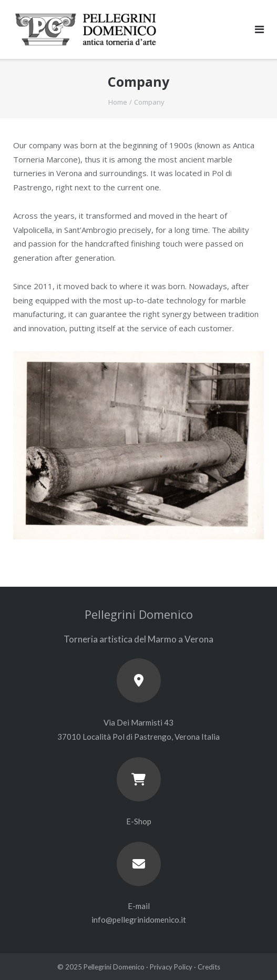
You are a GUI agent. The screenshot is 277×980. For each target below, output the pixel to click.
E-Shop (139, 821)
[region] (138, 456)
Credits (209, 967)
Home (118, 102)
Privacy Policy (171, 967)
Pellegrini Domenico (114, 967)
